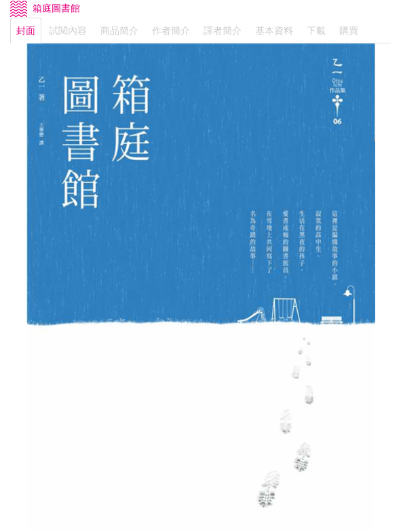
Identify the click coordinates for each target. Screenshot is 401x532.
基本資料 (274, 31)
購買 (349, 31)
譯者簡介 (223, 31)
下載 (316, 31)
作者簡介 (171, 31)
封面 (26, 31)
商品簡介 (119, 31)
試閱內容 (68, 31)
